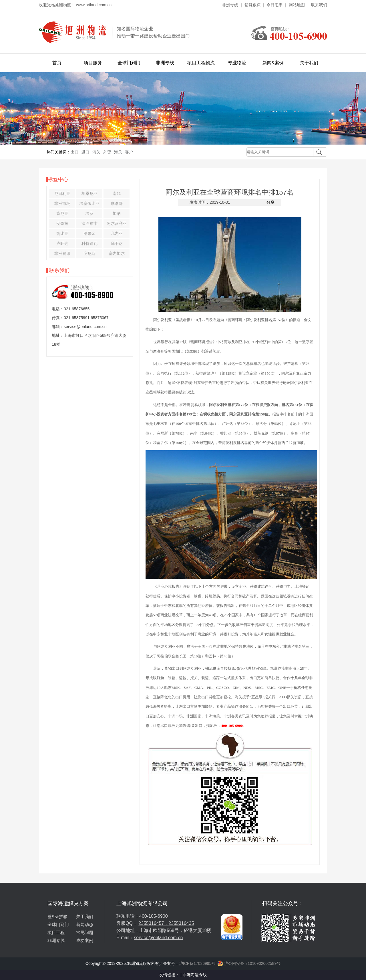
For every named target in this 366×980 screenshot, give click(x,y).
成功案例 (85, 940)
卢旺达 (62, 243)
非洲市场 (62, 203)
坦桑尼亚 (89, 193)
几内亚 (117, 233)
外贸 (107, 152)
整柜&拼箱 (57, 916)
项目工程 (56, 932)
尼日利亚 (62, 193)
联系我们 (319, 5)
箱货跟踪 (252, 5)
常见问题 (85, 932)
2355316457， (153, 923)
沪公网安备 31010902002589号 (249, 963)
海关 (118, 152)
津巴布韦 (89, 223)
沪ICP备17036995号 (197, 963)
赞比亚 (62, 233)
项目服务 (93, 63)
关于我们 (309, 63)
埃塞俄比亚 (89, 203)
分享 (270, 202)
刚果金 (89, 233)
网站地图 (297, 5)
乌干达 (117, 243)
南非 (117, 193)
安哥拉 (62, 223)
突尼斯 (89, 253)
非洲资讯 (62, 253)
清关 (96, 152)
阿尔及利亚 (117, 223)
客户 (129, 152)
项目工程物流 (201, 63)
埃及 (89, 213)
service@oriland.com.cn (158, 938)
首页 (57, 63)
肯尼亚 (62, 213)
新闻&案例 (273, 63)
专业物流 (237, 63)
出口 (75, 152)
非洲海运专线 (195, 975)
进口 (85, 152)
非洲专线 (230, 5)
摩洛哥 (117, 203)
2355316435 (181, 923)
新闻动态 (85, 924)
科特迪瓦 (89, 243)
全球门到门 (129, 63)
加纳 (117, 213)
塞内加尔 (117, 253)
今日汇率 (274, 5)
